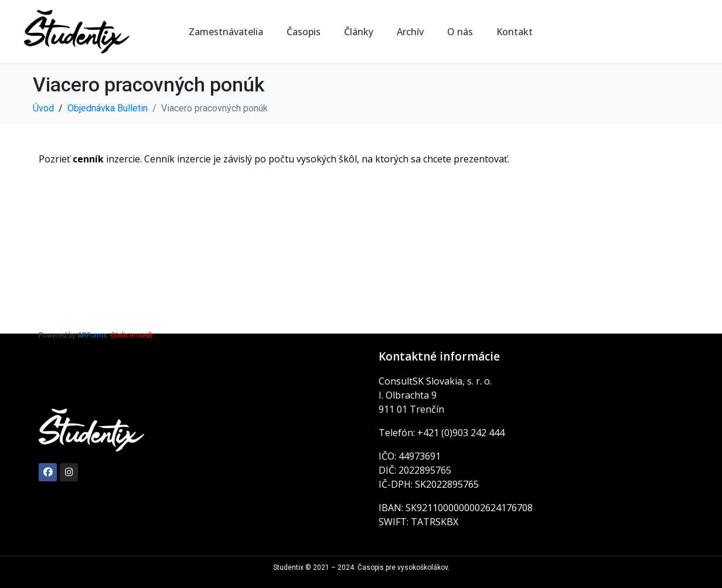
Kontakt (515, 32)
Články (359, 32)
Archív (410, 32)
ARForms (92, 335)
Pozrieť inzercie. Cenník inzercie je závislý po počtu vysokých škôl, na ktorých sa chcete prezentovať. (274, 159)
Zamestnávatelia (226, 32)
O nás (460, 32)
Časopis (304, 32)
